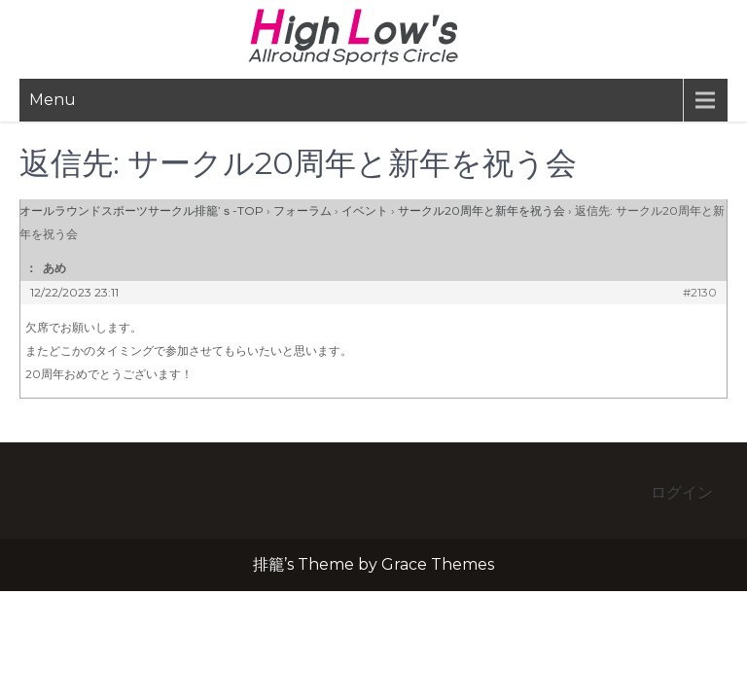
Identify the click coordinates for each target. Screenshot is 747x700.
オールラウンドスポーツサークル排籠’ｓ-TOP (142, 210)
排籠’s (373, 37)
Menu (53, 100)
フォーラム (302, 210)
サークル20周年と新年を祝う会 (481, 210)
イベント (365, 210)
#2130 (700, 292)
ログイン (682, 492)
